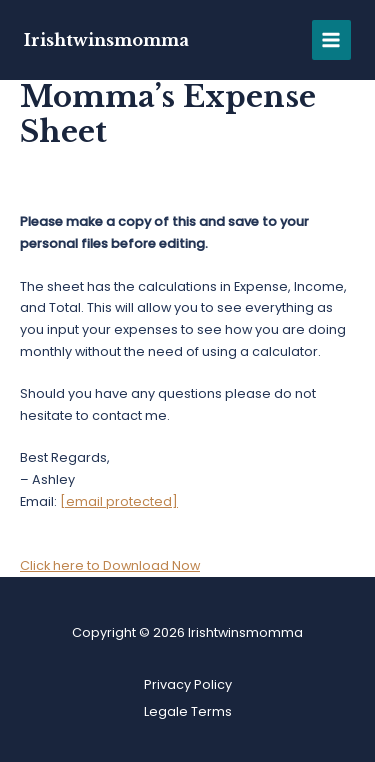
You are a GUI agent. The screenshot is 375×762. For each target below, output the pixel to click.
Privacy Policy (188, 684)
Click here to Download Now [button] (110, 565)
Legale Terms (188, 711)
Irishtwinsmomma (106, 40)
